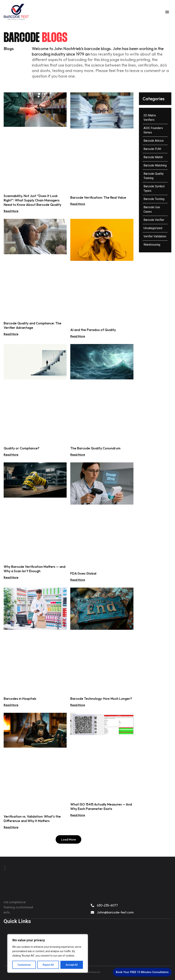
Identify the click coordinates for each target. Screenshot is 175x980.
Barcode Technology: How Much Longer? (101, 699)
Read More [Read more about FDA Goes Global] (78, 580)
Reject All (48, 965)
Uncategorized (153, 228)
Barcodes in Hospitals (20, 699)
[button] (167, 12)
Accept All (72, 965)
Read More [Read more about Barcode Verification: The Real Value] (78, 204)
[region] (48, 953)
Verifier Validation (155, 236)
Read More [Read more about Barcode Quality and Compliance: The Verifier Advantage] (11, 334)
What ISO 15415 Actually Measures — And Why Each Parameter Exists (101, 807)
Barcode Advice (154, 141)
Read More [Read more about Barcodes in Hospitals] (11, 705)
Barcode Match (153, 157)
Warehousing (152, 245)
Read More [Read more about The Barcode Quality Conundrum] (78, 455)
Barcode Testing (154, 199)
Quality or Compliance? (22, 448)
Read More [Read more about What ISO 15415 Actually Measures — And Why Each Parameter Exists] (78, 815)
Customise (24, 965)
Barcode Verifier (154, 220)
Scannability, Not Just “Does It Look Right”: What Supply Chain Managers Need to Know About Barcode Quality (32, 200)
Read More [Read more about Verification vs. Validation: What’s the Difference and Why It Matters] (11, 827)
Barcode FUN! (152, 149)
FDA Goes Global (83, 573)
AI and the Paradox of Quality (93, 330)
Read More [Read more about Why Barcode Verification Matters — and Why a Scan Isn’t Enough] (11, 577)
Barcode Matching (155, 165)
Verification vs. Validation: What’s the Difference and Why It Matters (32, 819)
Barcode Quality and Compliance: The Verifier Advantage (32, 325)
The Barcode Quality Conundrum (95, 448)
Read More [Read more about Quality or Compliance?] (11, 455)
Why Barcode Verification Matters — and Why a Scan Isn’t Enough (35, 569)
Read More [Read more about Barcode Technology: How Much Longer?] (78, 705)
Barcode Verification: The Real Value (98, 197)
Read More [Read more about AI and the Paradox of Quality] (78, 336)
